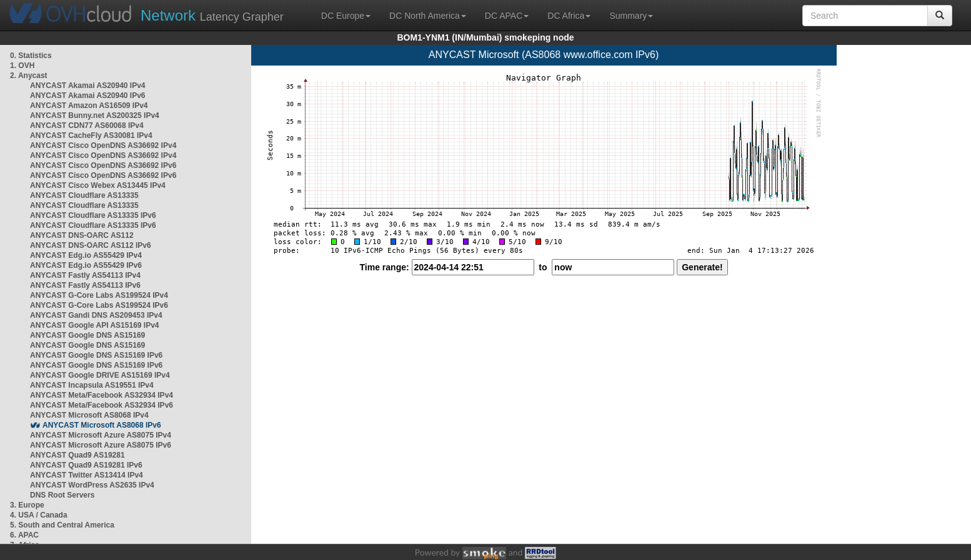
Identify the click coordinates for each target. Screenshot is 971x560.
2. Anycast (29, 76)
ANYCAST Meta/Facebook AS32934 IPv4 (102, 395)
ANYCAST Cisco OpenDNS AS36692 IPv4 (103, 145)
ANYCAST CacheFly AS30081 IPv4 (91, 135)
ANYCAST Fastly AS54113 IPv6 (85, 285)
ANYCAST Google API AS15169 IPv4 (95, 325)
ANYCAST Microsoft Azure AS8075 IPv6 (101, 445)
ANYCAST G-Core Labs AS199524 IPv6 (99, 305)
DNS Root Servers (62, 495)
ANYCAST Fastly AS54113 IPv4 (85, 275)
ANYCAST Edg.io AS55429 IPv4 (86, 255)
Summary (631, 16)
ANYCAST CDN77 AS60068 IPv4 (87, 125)
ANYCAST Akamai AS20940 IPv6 (88, 96)
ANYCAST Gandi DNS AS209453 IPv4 (96, 315)
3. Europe (27, 505)
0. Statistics (31, 56)
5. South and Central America (62, 525)
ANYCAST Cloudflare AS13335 (84, 195)
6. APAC (24, 535)
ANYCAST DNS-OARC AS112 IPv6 (91, 245)
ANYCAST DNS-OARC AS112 (82, 235)
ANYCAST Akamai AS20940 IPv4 (88, 86)
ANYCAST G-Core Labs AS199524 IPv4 (99, 295)
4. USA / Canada (39, 515)
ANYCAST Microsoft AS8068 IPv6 (102, 425)
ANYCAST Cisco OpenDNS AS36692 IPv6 (103, 165)
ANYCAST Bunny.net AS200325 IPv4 (95, 115)
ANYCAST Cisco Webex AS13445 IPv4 (98, 185)
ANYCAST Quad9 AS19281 (77, 455)
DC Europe (346, 16)
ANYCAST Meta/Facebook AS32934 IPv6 (102, 405)
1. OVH (22, 66)
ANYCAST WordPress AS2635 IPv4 (92, 485)
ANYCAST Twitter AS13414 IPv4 (87, 475)
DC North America (428, 16)
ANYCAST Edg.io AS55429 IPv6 (86, 265)
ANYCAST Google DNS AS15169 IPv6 (96, 355)
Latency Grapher (212, 15)
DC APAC (507, 16)
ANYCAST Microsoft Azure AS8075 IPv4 (101, 435)
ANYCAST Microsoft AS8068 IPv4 (89, 415)
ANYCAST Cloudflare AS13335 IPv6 (93, 215)
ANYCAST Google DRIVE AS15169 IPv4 (100, 375)
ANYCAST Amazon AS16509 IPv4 (89, 106)
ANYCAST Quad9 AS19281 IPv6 (86, 465)
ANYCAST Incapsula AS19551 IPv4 (92, 385)
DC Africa (569, 16)
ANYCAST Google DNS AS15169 (87, 335)
